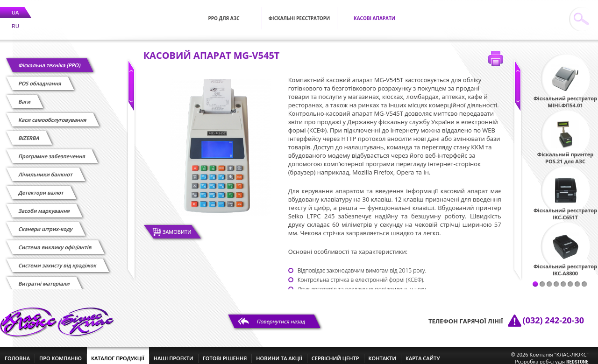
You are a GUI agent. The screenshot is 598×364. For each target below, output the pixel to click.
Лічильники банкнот (46, 169)
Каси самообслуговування (53, 114)
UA (15, 7)
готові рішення (225, 353)
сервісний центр (335, 353)
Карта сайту (423, 353)
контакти (382, 353)
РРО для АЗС (224, 13)
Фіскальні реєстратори (299, 13)
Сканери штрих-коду (46, 223)
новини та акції (279, 353)
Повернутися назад (281, 316)
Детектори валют (41, 187)
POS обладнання (40, 78)
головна (17, 353)
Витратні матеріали (44, 278)
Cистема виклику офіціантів (55, 241)
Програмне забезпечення (52, 150)
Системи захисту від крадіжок (57, 260)
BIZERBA (29, 132)
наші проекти (174, 353)
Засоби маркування (44, 205)
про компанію (61, 353)
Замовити (177, 226)
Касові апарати (374, 13)
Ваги (25, 96)
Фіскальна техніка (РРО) (50, 59)
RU (15, 21)
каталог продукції (118, 353)
